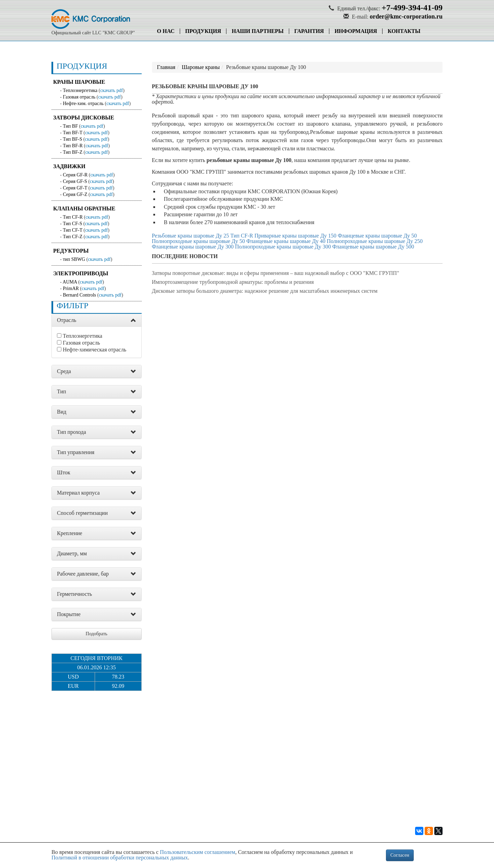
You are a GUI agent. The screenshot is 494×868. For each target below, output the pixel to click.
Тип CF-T (73, 230)
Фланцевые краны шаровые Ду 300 (193, 247)
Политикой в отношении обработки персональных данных (120, 858)
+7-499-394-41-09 (412, 8)
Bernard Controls (79, 295)
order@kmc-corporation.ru (406, 16)
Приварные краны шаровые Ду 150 (296, 236)
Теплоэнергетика (80, 90)
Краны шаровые (79, 82)
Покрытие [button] (69, 614)
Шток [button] (64, 472)
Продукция (203, 31)
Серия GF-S (75, 181)
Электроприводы (81, 273)
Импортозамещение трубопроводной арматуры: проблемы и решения (233, 282)
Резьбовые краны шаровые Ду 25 (191, 236)
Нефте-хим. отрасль (83, 103)
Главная (166, 67)
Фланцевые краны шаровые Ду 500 (373, 247)
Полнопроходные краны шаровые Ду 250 (374, 241)
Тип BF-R (73, 146)
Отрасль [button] (67, 320)
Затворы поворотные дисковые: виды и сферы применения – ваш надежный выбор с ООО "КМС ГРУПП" (276, 273)
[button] (133, 321)
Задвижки (69, 166)
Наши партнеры (257, 31)
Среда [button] (64, 371)
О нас (166, 31)
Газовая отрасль (79, 97)
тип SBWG (74, 259)
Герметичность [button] (74, 594)
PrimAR (71, 288)
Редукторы (71, 251)
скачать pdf (111, 90)
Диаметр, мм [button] (72, 553)
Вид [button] (62, 412)
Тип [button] (62, 391)
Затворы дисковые (84, 118)
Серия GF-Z (75, 194)
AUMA (70, 282)
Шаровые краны (201, 67)
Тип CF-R (73, 217)
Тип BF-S (72, 139)
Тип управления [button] (76, 452)
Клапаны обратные (84, 209)
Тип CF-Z (73, 237)
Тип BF (70, 126)
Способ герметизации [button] (82, 513)
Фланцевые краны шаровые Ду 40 (286, 241)
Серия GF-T (75, 188)
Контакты (404, 31)
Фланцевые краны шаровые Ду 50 (378, 236)
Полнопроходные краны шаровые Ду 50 (198, 241)
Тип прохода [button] (72, 432)
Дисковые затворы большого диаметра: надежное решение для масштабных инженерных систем (265, 291)
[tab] (97, 320)
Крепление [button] (70, 533)
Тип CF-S (72, 224)
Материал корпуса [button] (78, 493)
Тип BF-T (73, 133)
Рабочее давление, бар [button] (83, 574)
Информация (356, 31)
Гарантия (309, 31)
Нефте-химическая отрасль (95, 350)
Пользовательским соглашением (198, 852)
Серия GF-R (75, 175)
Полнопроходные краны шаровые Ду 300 (283, 247)
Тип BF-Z (73, 152)
